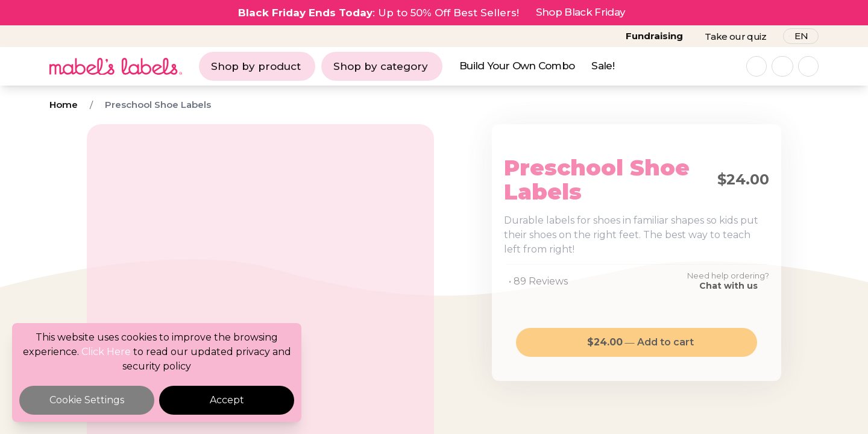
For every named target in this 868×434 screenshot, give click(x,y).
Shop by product (256, 66)
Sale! (603, 66)
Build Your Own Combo (517, 66)
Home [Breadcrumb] (64, 105)
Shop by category (381, 66)
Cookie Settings (87, 400)
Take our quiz (735, 36)
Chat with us (728, 286)
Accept (227, 400)
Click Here (106, 352)
